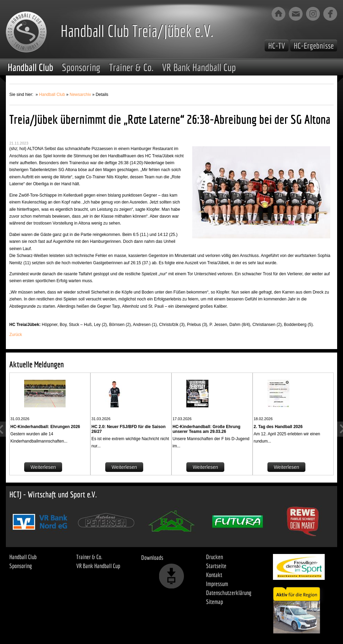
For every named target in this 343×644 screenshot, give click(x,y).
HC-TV (277, 46)
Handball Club (30, 67)
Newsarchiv (80, 95)
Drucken (214, 557)
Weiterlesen (43, 467)
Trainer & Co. (131, 67)
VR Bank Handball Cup (199, 67)
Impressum (217, 584)
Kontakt (214, 575)
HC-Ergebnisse (314, 46)
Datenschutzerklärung (229, 593)
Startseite (216, 566)
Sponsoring (81, 67)
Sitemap (214, 602)
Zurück (16, 335)
